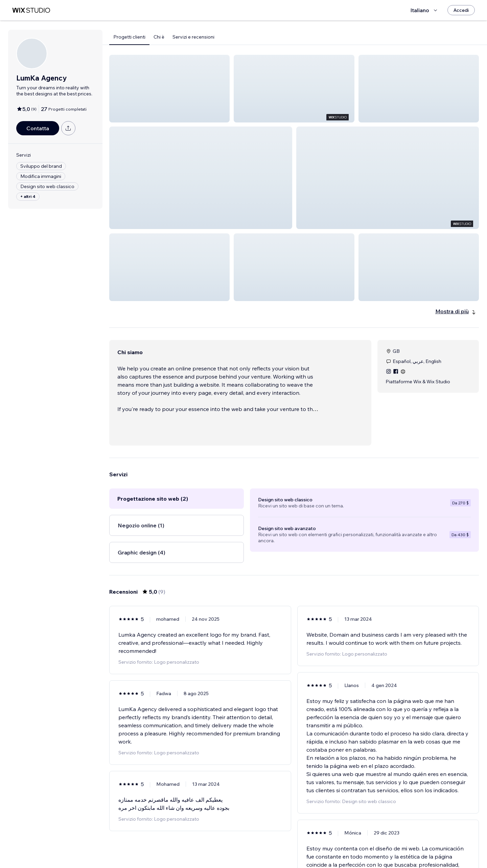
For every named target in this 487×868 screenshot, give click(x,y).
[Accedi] (461, 10)
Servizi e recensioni (193, 37)
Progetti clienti (129, 37)
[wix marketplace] (31, 10)
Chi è (159, 37)
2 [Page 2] (300, 843)
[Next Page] (312, 843)
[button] (169, 89)
